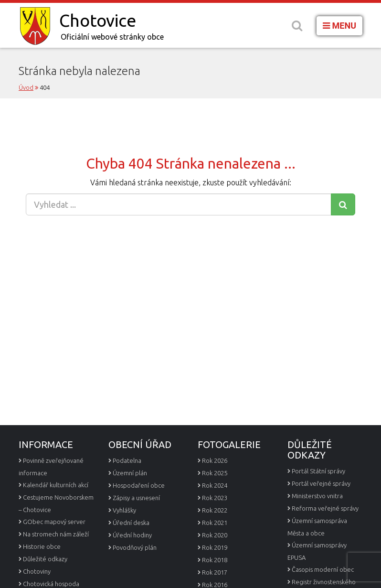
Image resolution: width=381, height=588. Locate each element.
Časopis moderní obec (323, 569)
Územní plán (130, 473)
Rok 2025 (215, 473)
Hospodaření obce (139, 485)
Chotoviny (37, 571)
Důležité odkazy (45, 559)
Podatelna (127, 460)
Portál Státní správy (318, 471)
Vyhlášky (124, 510)
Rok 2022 (215, 510)
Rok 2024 (215, 485)
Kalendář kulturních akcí (56, 485)
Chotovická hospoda (51, 584)
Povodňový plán (135, 547)
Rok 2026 (215, 460)
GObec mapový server (54, 522)
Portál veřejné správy (321, 483)
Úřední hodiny (132, 535)
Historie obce (42, 546)
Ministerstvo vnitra (317, 496)
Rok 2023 (215, 498)
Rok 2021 (215, 523)
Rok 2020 (215, 535)
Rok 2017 (215, 572)
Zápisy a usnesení (136, 498)
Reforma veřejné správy (325, 508)
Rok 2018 (215, 560)
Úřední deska (131, 523)
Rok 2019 (215, 547)
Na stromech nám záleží (56, 534)
